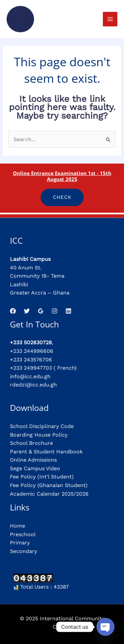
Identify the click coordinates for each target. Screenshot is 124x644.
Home (18, 526)
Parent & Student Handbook (46, 452)
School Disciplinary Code (42, 426)
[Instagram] (55, 311)
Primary (20, 543)
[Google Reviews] (41, 311)
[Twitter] (27, 311)
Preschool (23, 534)
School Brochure (31, 443)
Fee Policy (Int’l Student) (42, 477)
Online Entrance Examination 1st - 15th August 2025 (62, 176)
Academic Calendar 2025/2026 (49, 494)
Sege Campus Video (35, 468)
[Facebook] (13, 311)
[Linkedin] (68, 311)
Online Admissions (33, 460)
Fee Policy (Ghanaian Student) (49, 485)
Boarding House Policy (39, 435)
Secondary (23, 551)
